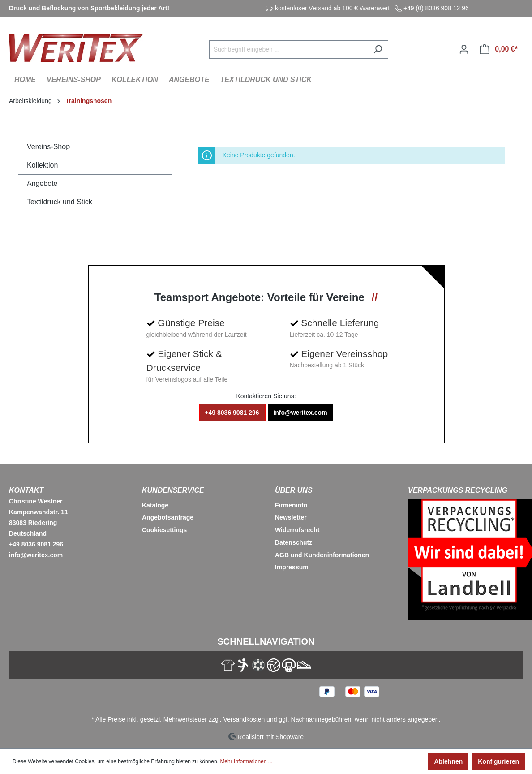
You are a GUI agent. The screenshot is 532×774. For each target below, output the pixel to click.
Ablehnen (448, 761)
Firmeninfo (291, 505)
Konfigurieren (498, 761)
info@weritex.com (300, 413)
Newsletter (291, 517)
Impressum (292, 567)
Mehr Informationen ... (246, 761)
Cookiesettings (164, 530)
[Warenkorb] (499, 49)
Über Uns (294, 490)
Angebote (42, 183)
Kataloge (155, 505)
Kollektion (42, 165)
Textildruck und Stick (60, 202)
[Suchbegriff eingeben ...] (288, 49)
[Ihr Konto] (464, 49)
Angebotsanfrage (168, 517)
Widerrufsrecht (297, 530)
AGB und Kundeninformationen (322, 555)
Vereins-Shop (48, 147)
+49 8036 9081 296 (233, 413)
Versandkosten (244, 719)
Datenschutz (294, 542)
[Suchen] (378, 49)
